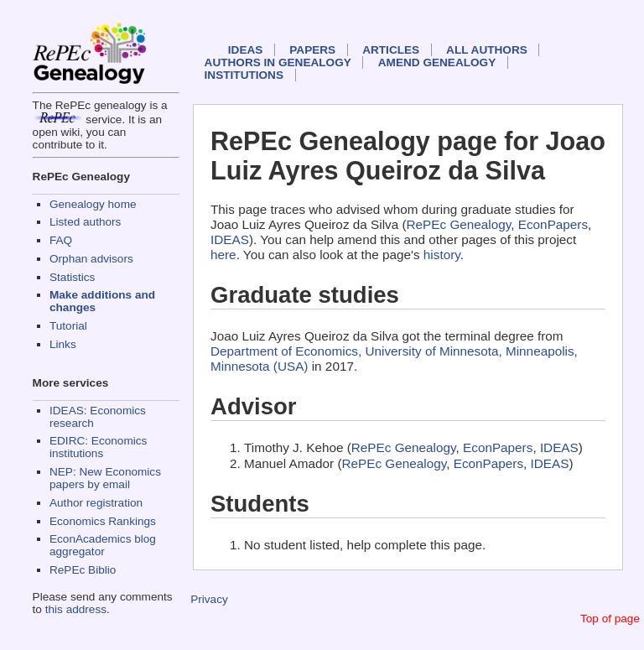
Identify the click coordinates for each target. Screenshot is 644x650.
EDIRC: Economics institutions (98, 447)
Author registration (96, 503)
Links (63, 344)
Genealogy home (93, 204)
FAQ (61, 240)
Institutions (244, 75)
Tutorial (68, 326)
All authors (487, 50)
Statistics (72, 277)
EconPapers (553, 224)
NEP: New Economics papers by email (105, 478)
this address (76, 609)
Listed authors (85, 222)
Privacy (209, 599)
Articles (391, 50)
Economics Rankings (103, 521)
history (442, 255)
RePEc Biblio (83, 570)
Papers (312, 50)
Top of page (610, 619)
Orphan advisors (91, 259)
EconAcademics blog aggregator (103, 545)
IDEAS (246, 50)
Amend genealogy (437, 62)
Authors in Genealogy (278, 62)
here (223, 255)
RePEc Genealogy (459, 224)
